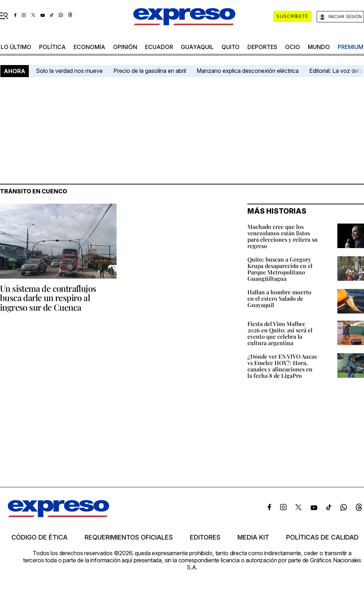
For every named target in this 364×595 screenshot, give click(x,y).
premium (350, 47)
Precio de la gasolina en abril (150, 71)
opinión (125, 47)
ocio (293, 47)
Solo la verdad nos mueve (69, 71)
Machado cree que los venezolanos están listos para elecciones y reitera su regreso (283, 236)
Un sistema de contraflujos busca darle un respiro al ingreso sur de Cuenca (48, 298)
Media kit (253, 537)
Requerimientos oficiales (129, 537)
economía (89, 47)
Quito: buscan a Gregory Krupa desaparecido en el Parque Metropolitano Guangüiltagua (280, 269)
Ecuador (159, 47)
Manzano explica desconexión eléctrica (248, 71)
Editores (205, 537)
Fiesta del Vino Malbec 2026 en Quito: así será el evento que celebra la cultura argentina (280, 333)
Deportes (262, 47)
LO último (16, 47)
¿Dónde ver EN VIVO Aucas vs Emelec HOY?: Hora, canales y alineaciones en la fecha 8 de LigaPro (282, 366)
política (52, 47)
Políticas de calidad (322, 537)
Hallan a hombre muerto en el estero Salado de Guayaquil (279, 298)
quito (231, 47)
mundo (319, 47)
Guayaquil (197, 47)
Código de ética (39, 537)
